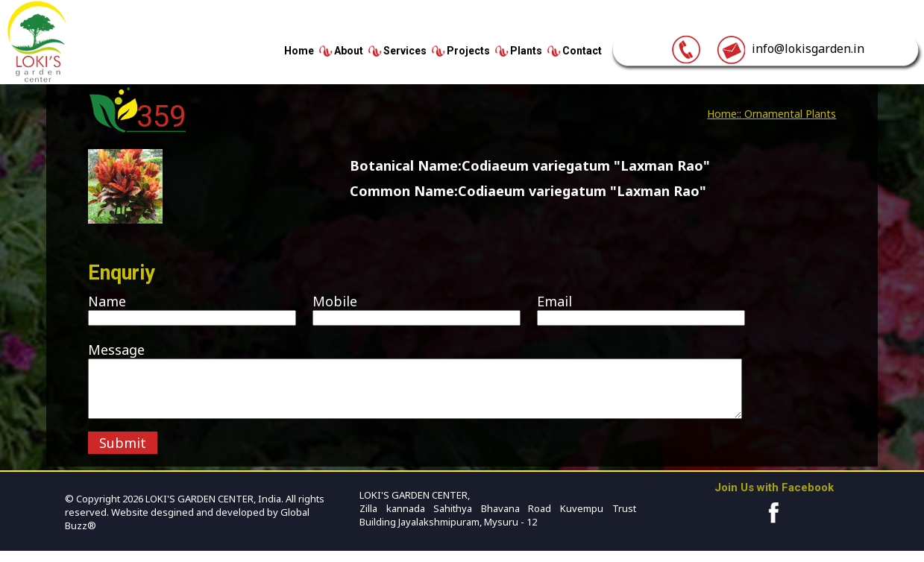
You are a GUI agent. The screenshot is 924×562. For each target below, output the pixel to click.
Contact (582, 51)
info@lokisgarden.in (790, 48)
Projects (468, 51)
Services (405, 51)
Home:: (724, 114)
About (349, 51)
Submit (123, 454)
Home (299, 51)
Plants (526, 51)
